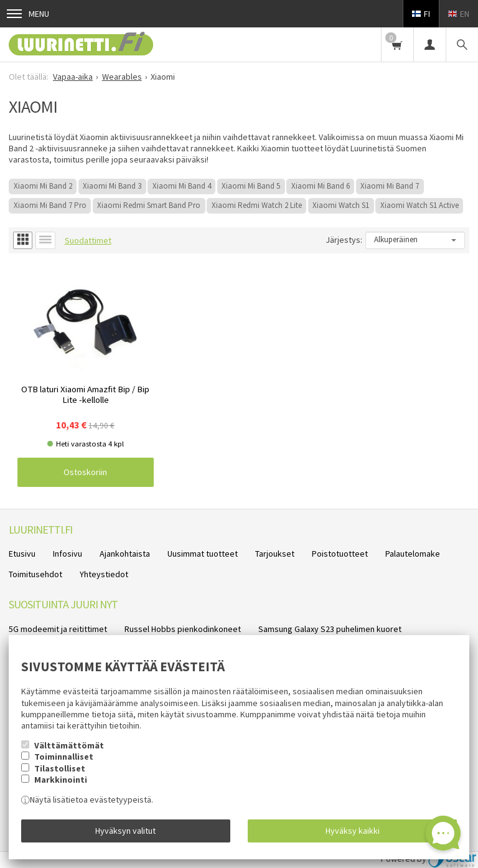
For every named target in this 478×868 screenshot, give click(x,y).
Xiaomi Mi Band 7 (390, 186)
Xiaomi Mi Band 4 (182, 186)
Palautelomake (413, 554)
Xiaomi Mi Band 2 (43, 186)
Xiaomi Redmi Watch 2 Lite (257, 205)
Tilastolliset (60, 768)
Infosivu (68, 554)
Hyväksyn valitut (125, 831)
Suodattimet (88, 240)
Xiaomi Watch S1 (341, 205)
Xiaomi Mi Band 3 (112, 186)
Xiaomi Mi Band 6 (321, 186)
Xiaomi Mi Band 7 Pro (50, 205)
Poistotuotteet (340, 554)
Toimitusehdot (35, 574)
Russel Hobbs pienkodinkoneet (183, 629)
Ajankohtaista (125, 554)
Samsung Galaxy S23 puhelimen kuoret (330, 629)
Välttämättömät (69, 745)
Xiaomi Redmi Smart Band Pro (149, 205)
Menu (28, 14)
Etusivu (22, 554)
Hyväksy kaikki (353, 831)
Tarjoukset (275, 554)
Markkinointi (61, 780)
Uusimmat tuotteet (203, 554)
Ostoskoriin (85, 472)
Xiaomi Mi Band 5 (251, 186)
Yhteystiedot (104, 574)
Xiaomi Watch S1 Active (419, 205)
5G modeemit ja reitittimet (58, 629)
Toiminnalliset (64, 757)
